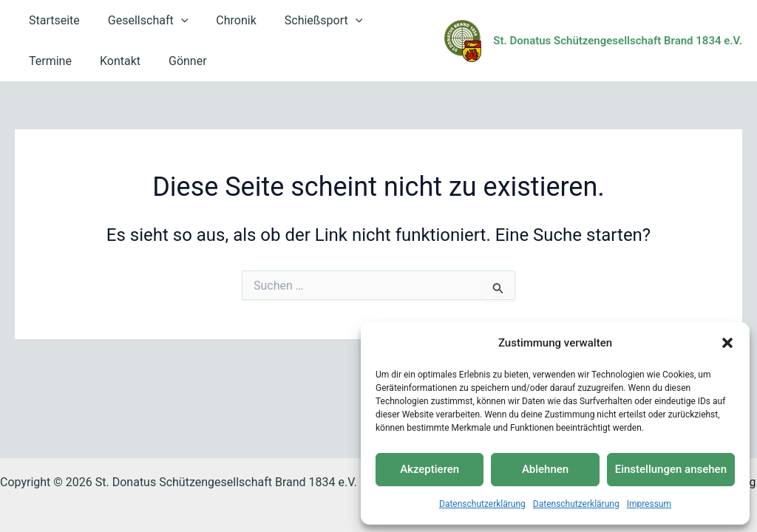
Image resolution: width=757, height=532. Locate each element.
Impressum (649, 504)
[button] (727, 343)
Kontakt (47, 61)
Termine (392, 20)
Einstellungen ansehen (671, 469)
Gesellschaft (141, 20)
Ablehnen (545, 469)
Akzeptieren (430, 469)
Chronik (225, 20)
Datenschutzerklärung (482, 504)
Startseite (52, 20)
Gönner (110, 61)
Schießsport (308, 20)
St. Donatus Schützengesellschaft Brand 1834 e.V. (618, 41)
